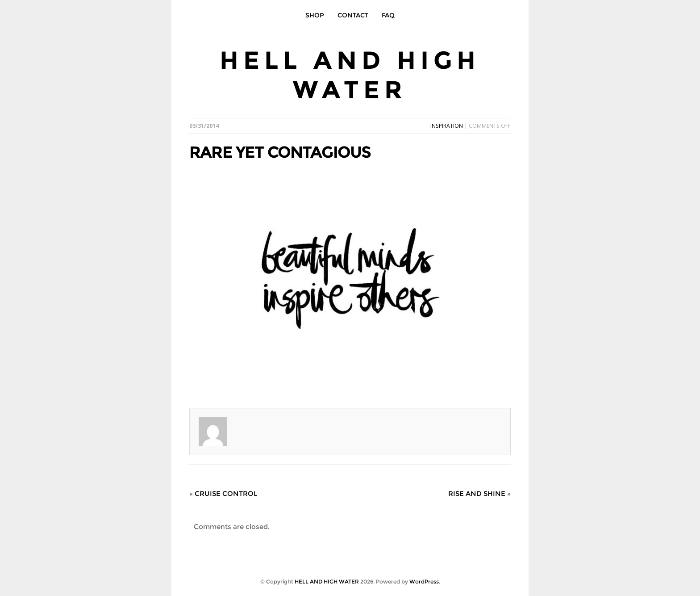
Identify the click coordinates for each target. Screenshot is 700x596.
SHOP (315, 15)
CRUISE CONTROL (226, 493)
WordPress (424, 581)
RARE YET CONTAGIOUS (280, 152)
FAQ (388, 15)
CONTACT (353, 15)
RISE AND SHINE (477, 493)
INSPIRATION (447, 126)
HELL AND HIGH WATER (350, 75)
